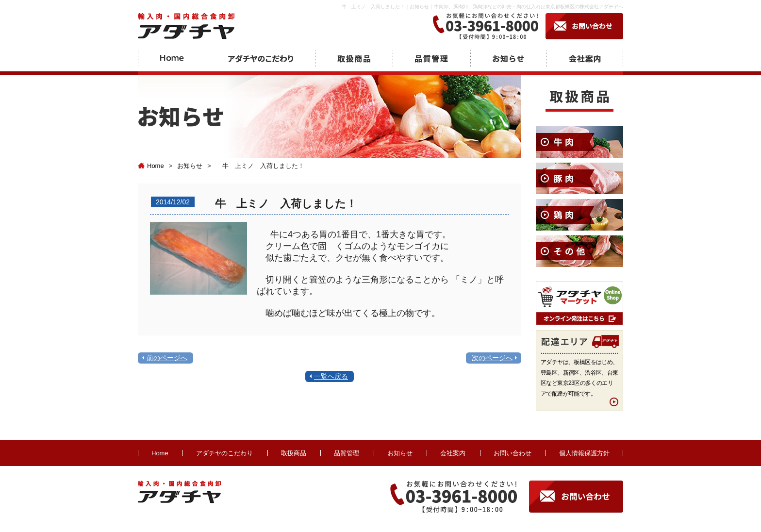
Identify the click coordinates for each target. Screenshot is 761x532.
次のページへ (492, 358)
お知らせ (190, 166)
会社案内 (453, 453)
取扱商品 (294, 453)
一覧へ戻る (331, 376)
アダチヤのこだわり (224, 453)
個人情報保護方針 (584, 453)
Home (151, 166)
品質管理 (347, 453)
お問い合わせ (513, 453)
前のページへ (167, 358)
